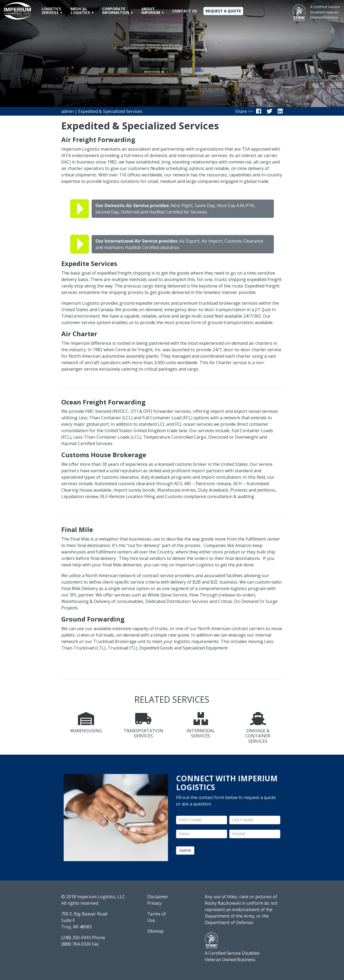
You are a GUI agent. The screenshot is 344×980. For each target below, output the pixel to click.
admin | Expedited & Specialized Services (102, 111)
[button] (52, 11)
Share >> (244, 111)
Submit (185, 850)
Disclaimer (158, 897)
